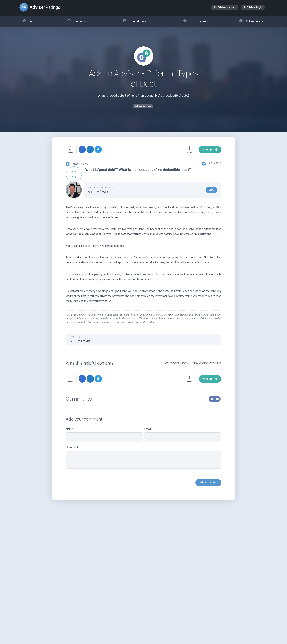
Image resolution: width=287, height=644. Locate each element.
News (85, 167)
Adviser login (253, 7)
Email (183, 438)
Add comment (208, 486)
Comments (143, 460)
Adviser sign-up (225, 8)
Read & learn (137, 23)
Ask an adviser (252, 21)
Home (75, 167)
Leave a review (196, 21)
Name (104, 438)
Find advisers (79, 21)
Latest (30, 21)
